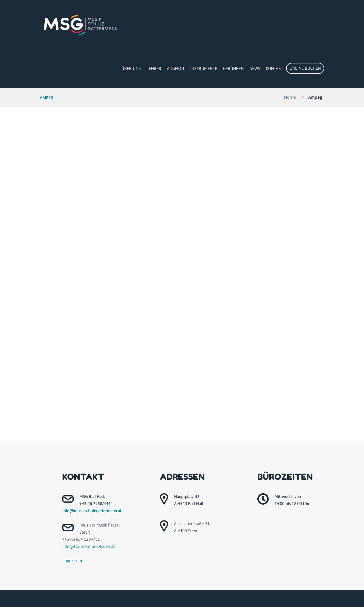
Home (290, 97)
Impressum (72, 560)
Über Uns (131, 68)
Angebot (176, 68)
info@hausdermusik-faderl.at (88, 546)
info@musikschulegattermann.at (92, 511)
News (255, 68)
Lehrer (154, 68)
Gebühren (233, 68)
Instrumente (204, 68)
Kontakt (275, 68)
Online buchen (305, 68)
